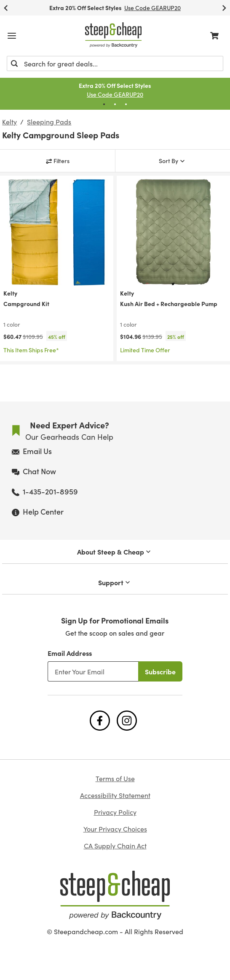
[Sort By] (173, 161)
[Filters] (58, 161)
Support (115, 582)
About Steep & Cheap (115, 552)
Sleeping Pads (49, 122)
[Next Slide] (224, 8)
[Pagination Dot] (104, 104)
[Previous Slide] (6, 8)
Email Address (70, 653)
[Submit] (14, 63)
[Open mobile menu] (12, 36)
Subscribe (160, 671)
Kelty (9, 122)
